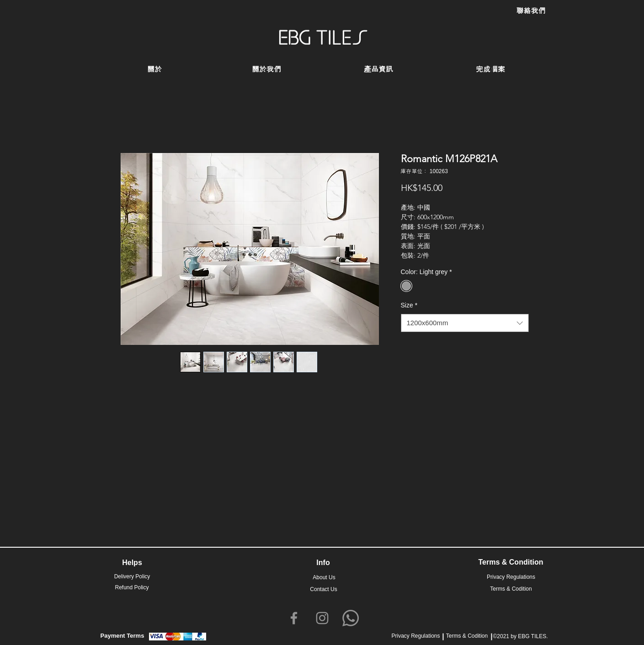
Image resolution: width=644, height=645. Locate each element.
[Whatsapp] (351, 618)
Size (409, 305)
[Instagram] (322, 618)
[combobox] (465, 323)
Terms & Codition (467, 636)
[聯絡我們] (531, 11)
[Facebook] (294, 618)
